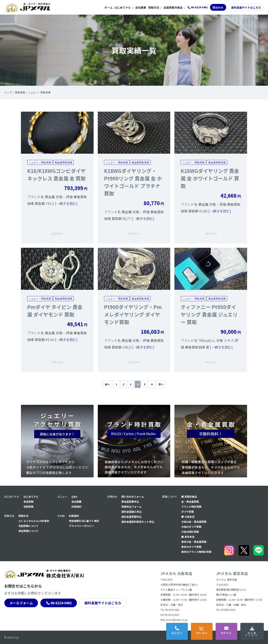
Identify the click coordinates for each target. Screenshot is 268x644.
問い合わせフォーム (133, 496)
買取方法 (154, 7)
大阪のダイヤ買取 (191, 527)
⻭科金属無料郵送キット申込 (138, 522)
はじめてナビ (123, 7)
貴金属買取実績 (63, 162)
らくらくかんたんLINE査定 (34, 521)
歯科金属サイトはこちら (246, 7)
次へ (161, 384)
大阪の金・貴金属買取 (194, 522)
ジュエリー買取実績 (40, 162)
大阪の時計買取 (190, 532)
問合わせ (218, 7)
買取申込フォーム (131, 507)
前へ (107, 384)
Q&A (74, 496)
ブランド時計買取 (191, 507)
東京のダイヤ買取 (191, 547)
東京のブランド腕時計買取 (196, 552)
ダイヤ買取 (188, 512)
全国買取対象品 (173, 7)
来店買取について (28, 531)
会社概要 (141, 7)
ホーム (109, 7)
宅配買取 (28, 507)
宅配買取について (28, 526)
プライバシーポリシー (81, 526)
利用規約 (76, 507)
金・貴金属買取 (190, 502)
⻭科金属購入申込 (131, 512)
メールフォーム (21, 603)
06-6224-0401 (61, 603)
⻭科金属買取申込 (131, 517)
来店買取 (28, 502)
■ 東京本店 (188, 537)
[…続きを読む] (66, 203)
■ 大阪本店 (188, 517)
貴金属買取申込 (130, 502)
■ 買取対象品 (189, 496)
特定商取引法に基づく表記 (84, 521)
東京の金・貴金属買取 (194, 542)
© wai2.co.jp (12, 637)
